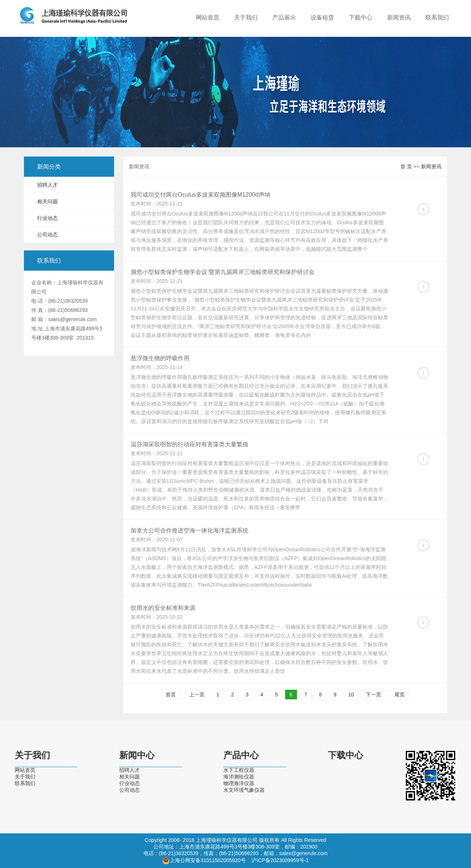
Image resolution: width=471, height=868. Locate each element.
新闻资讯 (399, 17)
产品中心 (241, 755)
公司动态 (47, 235)
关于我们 (246, 17)
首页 (171, 695)
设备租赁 (322, 17)
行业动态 (47, 218)
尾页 (400, 695)
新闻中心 (137, 755)
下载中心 (361, 17)
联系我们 (437, 17)
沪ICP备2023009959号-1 (280, 860)
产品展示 (284, 17)
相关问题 (47, 201)
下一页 (373, 695)
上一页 (197, 695)
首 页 (406, 166)
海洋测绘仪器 (239, 777)
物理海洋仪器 (239, 783)
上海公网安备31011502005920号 (208, 860)
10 (351, 695)
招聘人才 (47, 185)
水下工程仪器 (239, 770)
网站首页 (208, 17)
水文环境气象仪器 (244, 790)
